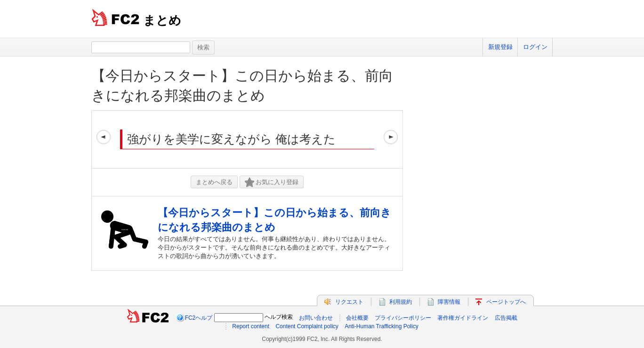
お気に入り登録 (272, 182)
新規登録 (500, 47)
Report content (251, 326)
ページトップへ (506, 302)
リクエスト (349, 302)
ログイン (535, 47)
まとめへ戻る (214, 182)
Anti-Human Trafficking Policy (382, 326)
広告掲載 (506, 318)
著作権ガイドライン (463, 318)
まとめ (162, 20)
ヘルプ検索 (279, 317)
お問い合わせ (316, 318)
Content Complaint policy (307, 326)
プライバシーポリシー (403, 318)
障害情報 (449, 302)
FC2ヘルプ (199, 318)
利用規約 (401, 302)
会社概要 (357, 318)
